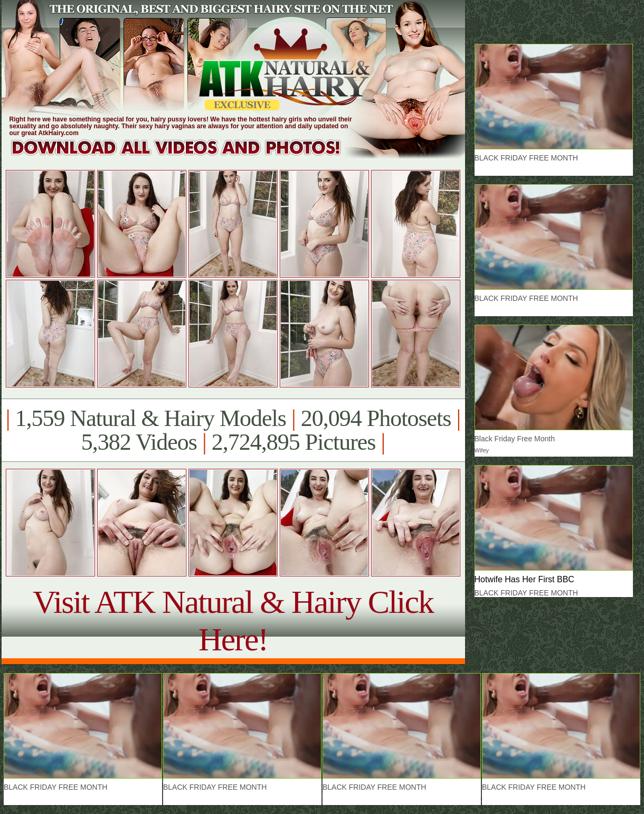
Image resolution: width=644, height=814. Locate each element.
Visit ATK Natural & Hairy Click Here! (233, 621)
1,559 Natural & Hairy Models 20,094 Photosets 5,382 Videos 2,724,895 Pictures (233, 430)
